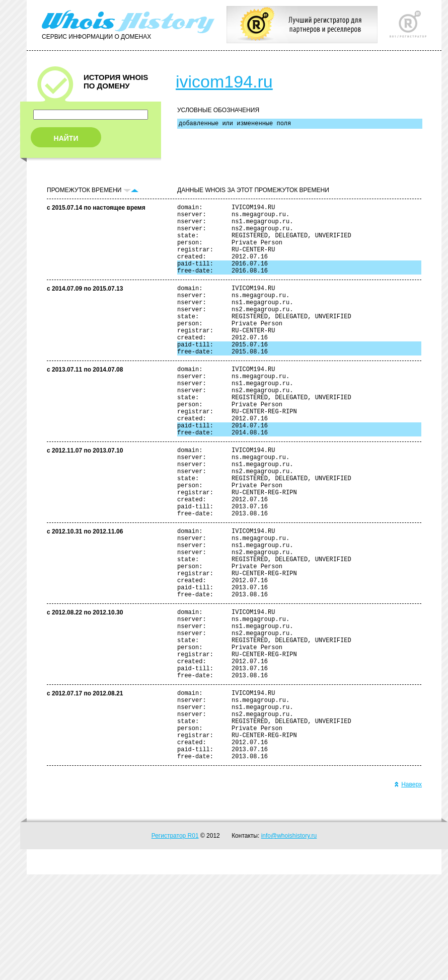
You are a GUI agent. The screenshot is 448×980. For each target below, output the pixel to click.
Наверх (408, 890)
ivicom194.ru (224, 81)
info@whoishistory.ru (289, 941)
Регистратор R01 (175, 941)
